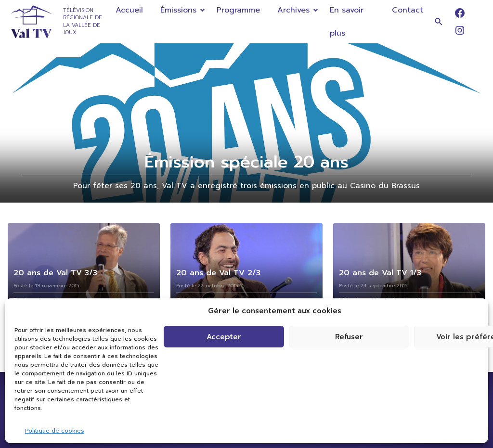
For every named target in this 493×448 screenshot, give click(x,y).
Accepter (224, 337)
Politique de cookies (55, 431)
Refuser (349, 337)
